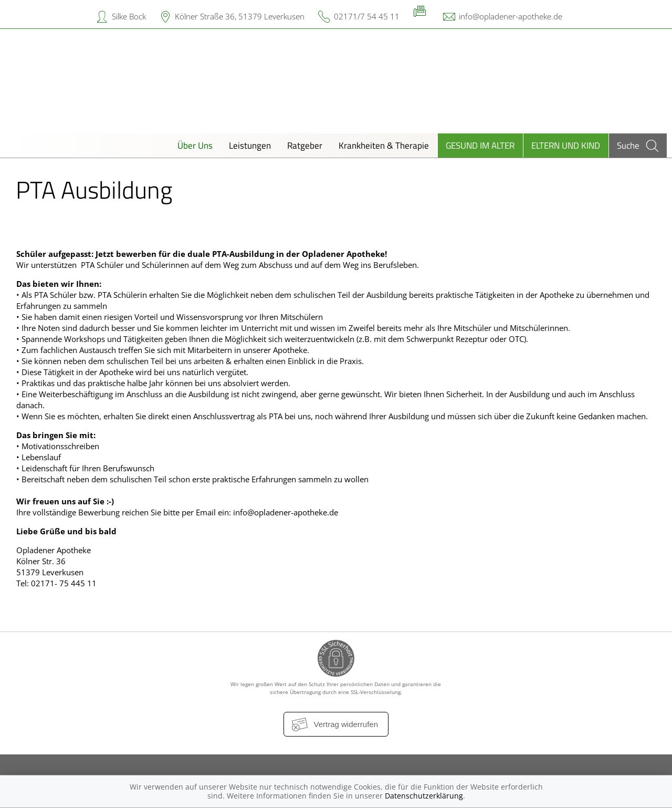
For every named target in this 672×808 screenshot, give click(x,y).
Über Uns (195, 145)
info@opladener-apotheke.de (511, 16)
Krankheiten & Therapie (384, 145)
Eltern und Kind (566, 145)
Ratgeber (305, 145)
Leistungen (250, 145)
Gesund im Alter (480, 145)
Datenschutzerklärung (424, 796)
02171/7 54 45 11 (367, 16)
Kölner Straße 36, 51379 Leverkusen (240, 16)
